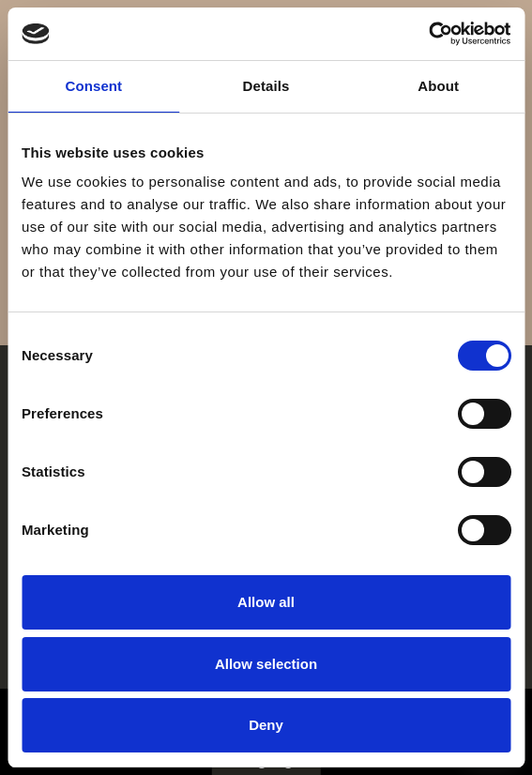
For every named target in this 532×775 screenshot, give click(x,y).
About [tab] (438, 86)
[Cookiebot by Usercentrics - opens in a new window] (428, 34)
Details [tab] (266, 86)
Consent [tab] (93, 86)
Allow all (266, 602)
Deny (266, 725)
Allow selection (266, 664)
